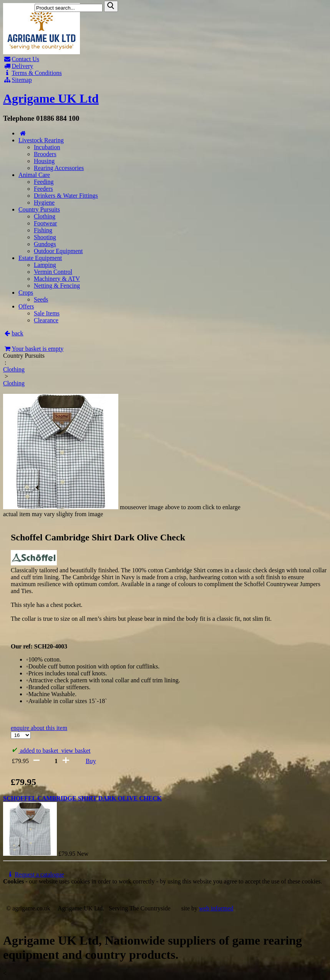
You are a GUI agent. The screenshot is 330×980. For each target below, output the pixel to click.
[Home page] (41, 52)
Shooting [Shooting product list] (45, 237)
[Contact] (165, 59)
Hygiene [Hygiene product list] (44, 202)
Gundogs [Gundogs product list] (45, 244)
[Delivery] (165, 66)
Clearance (46, 320)
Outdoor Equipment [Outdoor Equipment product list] (58, 251)
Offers (26, 306)
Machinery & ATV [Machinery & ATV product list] (57, 279)
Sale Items (47, 313)
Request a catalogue (35, 874)
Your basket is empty (33, 349)
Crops (26, 292)
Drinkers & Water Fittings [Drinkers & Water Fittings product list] (66, 196)
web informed (216, 908)
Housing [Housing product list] (44, 161)
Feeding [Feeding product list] (44, 182)
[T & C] (165, 73)
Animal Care (34, 175)
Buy (91, 761)
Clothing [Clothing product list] (45, 216)
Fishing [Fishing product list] (43, 230)
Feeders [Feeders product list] (43, 189)
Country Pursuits (39, 209)
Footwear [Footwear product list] (45, 223)
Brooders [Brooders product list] (45, 154)
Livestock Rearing (41, 140)
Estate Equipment (40, 258)
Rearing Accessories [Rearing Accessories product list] (59, 168)
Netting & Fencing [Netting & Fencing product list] (57, 286)
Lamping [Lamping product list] (45, 265)
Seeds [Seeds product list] (41, 299)
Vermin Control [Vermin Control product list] (53, 272)
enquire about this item (39, 728)
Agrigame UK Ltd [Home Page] (51, 98)
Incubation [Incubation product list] (47, 147)
